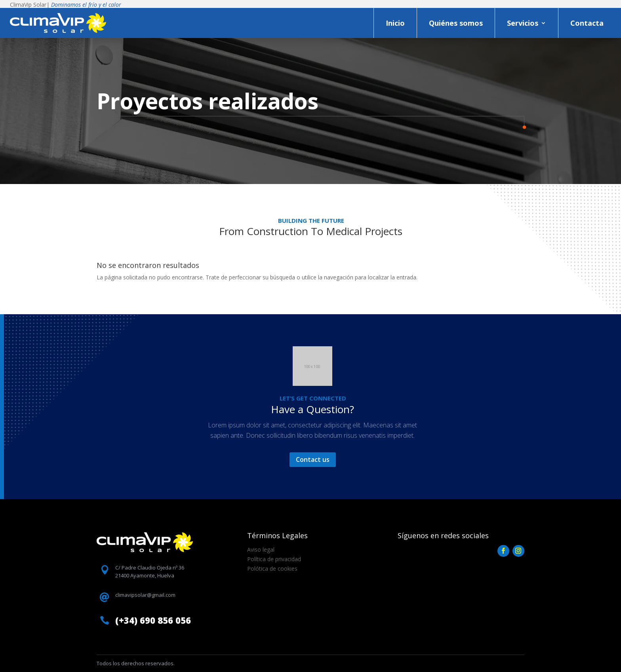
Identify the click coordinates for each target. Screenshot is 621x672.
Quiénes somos (456, 23)
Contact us (313, 459)
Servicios (523, 23)
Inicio (395, 23)
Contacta (587, 23)
